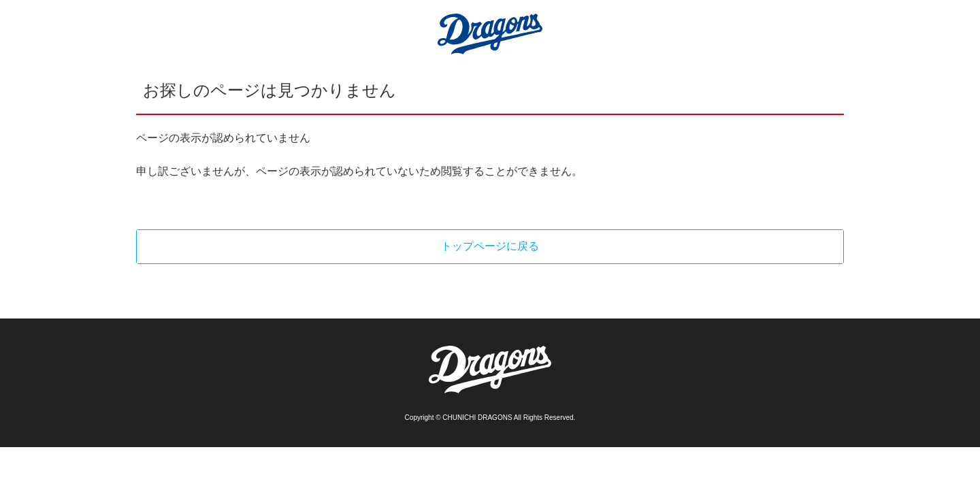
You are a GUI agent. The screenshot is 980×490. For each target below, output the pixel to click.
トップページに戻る (490, 246)
